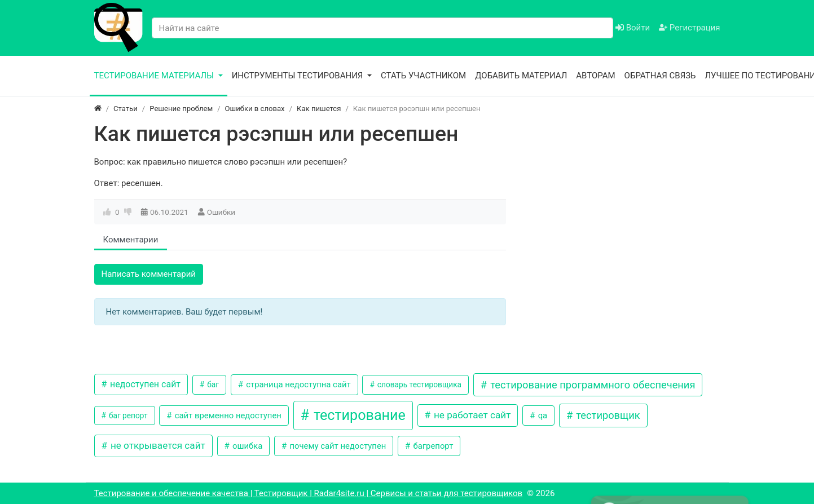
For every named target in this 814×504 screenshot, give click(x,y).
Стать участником (423, 76)
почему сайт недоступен (337, 446)
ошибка (246, 446)
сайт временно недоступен (227, 415)
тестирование (358, 415)
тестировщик (607, 415)
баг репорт (127, 415)
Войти (633, 28)
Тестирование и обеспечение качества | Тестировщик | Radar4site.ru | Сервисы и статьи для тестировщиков (309, 493)
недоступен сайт (144, 384)
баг (212, 384)
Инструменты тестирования (299, 76)
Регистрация (689, 28)
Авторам (595, 76)
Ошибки (221, 212)
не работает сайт (471, 415)
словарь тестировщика (418, 384)
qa (542, 415)
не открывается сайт (157, 445)
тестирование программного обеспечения (592, 385)
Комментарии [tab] (131, 240)
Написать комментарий (149, 274)
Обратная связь (660, 76)
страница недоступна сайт (298, 384)
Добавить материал (521, 76)
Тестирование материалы (155, 76)
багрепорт (432, 446)
